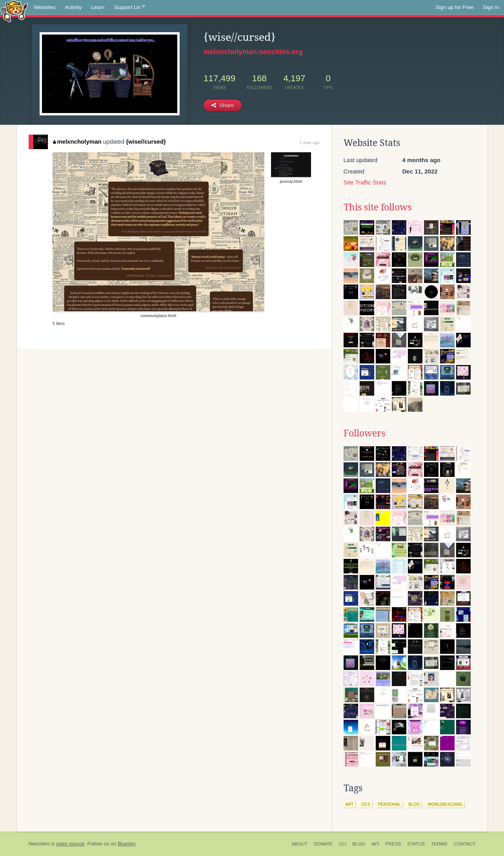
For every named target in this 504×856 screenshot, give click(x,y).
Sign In (491, 7)
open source (70, 844)
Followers (364, 433)
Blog (359, 844)
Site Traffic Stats (365, 182)
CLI (342, 844)
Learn (98, 7)
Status (416, 844)
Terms (439, 844)
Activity (73, 7)
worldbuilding (445, 804)
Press (393, 844)
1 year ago (310, 142)
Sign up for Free (454, 7)
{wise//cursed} (146, 141)
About (299, 844)
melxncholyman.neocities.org (253, 52)
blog (414, 804)
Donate (323, 844)
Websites (45, 7)
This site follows (378, 207)
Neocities (39, 844)
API (375, 844)
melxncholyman (77, 141)
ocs (366, 804)
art (350, 804)
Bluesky (127, 844)
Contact (464, 844)
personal (389, 804)
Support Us (130, 7)
